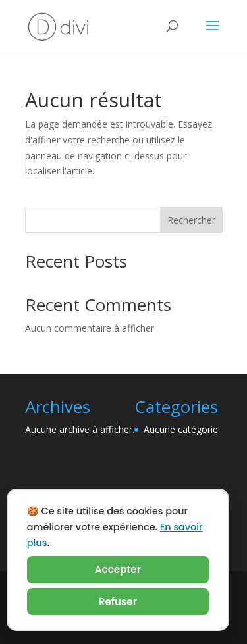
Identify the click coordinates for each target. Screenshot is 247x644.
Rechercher (191, 220)
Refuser (118, 602)
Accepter (118, 569)
